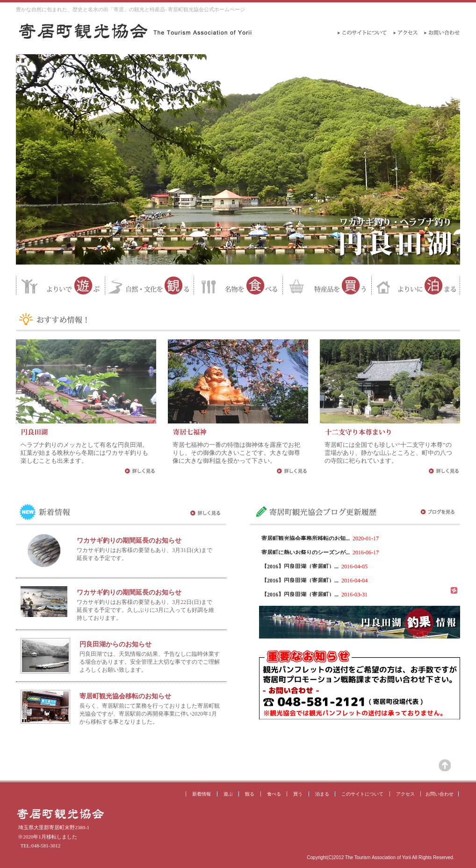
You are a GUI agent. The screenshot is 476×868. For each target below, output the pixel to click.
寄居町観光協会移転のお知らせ (125, 696)
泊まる (322, 794)
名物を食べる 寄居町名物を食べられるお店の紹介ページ (238, 286)
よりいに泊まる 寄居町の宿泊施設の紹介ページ (416, 286)
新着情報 (202, 794)
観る (250, 794)
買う (298, 794)
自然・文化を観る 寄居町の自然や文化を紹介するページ (149, 286)
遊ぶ (228, 794)
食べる (274, 794)
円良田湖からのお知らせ (115, 644)
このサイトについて (362, 794)
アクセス (405, 794)
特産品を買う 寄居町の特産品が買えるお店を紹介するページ (327, 286)
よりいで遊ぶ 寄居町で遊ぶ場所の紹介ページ (60, 286)
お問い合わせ (440, 794)
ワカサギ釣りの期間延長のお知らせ (129, 541)
